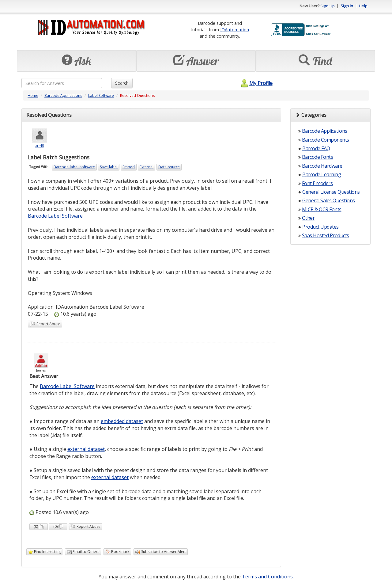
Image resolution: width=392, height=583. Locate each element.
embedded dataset (122, 421)
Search (122, 83)
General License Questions (331, 192)
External (147, 167)
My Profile (256, 83)
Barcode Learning (322, 174)
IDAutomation (235, 29)
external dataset (86, 449)
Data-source (169, 167)
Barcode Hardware (322, 166)
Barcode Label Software (55, 216)
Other (308, 218)
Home (33, 95)
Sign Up (328, 6)
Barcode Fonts (318, 157)
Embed (129, 167)
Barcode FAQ (316, 148)
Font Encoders (317, 183)
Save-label (109, 167)
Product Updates (320, 227)
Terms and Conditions (267, 577)
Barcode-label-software (74, 167)
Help (363, 6)
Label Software (101, 95)
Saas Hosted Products (326, 235)
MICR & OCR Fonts (322, 209)
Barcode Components (326, 140)
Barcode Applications (63, 95)
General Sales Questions (329, 200)
